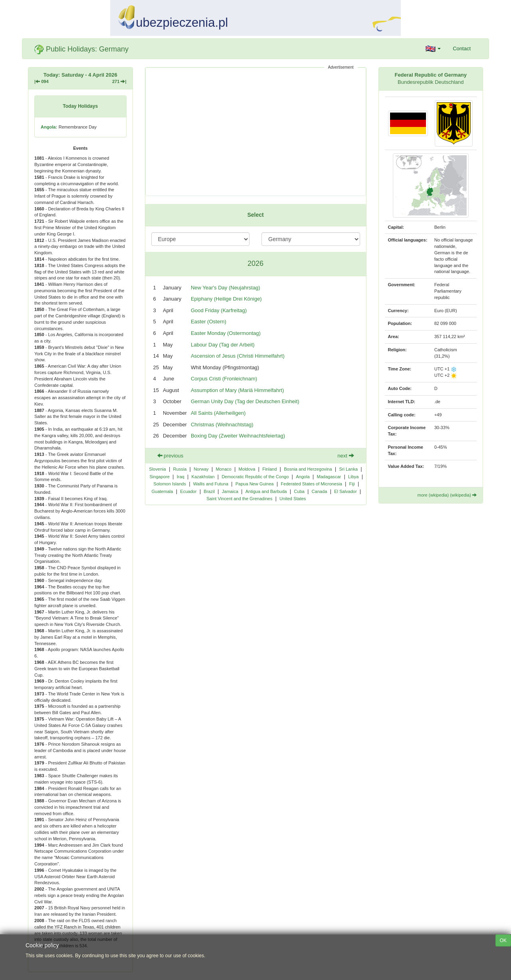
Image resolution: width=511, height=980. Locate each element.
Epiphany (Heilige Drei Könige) (226, 299)
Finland (269, 469)
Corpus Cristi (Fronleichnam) (224, 379)
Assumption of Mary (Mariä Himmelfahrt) (237, 390)
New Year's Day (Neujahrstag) (226, 288)
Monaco (223, 469)
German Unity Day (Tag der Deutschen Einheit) (245, 401)
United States (293, 499)
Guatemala (162, 491)
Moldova (247, 469)
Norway (201, 469)
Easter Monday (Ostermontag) (226, 333)
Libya (353, 477)
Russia (180, 469)
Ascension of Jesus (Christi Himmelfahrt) (238, 356)
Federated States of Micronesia (311, 484)
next (346, 456)
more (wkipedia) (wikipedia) (447, 495)
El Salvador (346, 491)
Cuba (299, 491)
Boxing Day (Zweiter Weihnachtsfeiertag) (238, 436)
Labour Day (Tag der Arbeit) (223, 345)
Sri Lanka (348, 469)
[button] (433, 49)
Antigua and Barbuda (266, 491)
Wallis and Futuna (211, 484)
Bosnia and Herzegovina (308, 469)
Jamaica (230, 491)
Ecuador (188, 491)
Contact (462, 49)
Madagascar (329, 477)
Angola (303, 477)
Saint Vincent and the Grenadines (239, 499)
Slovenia (157, 469)
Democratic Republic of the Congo (255, 477)
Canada (320, 491)
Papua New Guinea (255, 484)
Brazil (209, 491)
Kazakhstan (203, 477)
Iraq (181, 477)
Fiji (352, 484)
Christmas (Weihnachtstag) (222, 425)
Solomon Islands (170, 484)
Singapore (160, 477)
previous (170, 456)
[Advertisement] (256, 132)
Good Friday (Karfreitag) (219, 310)
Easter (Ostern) (209, 322)
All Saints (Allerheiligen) (218, 413)
